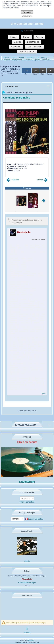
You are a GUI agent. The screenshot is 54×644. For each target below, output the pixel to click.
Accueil (14, 37)
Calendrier (16, 47)
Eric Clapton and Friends (27, 24)
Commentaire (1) (14, 173)
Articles (39, 37)
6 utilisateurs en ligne (27, 583)
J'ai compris (27, 12)
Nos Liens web (35, 47)
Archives (27, 632)
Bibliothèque (33, 42)
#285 (44, 394)
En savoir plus (27, 16)
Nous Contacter (27, 52)
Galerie (17, 42)
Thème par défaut (27, 502)
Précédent (13, 180)
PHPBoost (31, 640)
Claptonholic (24, 232)
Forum (26, 37)
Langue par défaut (36, 519)
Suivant (42, 180)
